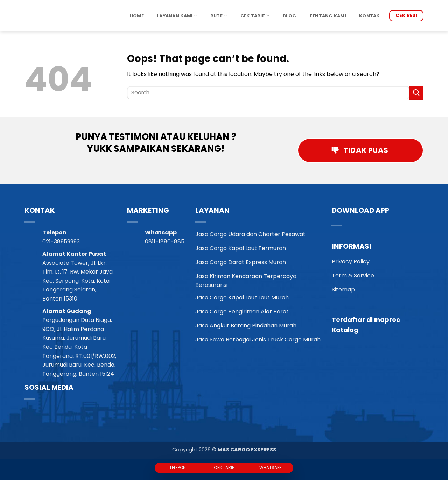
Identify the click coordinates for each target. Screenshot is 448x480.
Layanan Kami (177, 16)
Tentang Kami (328, 16)
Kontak (369, 16)
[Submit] (416, 93)
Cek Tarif (255, 16)
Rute (219, 16)
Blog (290, 16)
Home (137, 16)
